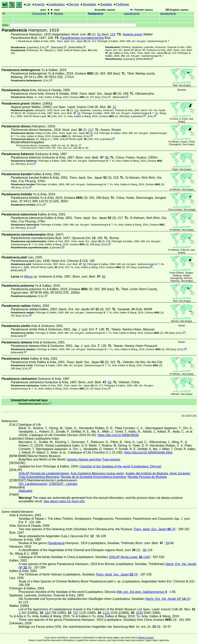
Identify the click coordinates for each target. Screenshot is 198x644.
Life (28, 4)
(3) (73, 41)
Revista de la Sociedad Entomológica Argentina (93, 477)
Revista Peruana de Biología (147, 477)
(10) (70, 261)
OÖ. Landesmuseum (33, 484)
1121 (106, 613)
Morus (28, 277)
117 (91, 130)
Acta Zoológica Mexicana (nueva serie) (97, 473)
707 (76, 613)
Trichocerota (39, 13)
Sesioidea (89, 4)
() (132, 13)
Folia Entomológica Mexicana (39, 477)
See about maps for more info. (64, 501)
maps (187, 85)
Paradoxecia (96, 13)
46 (144, 550)
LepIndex (33, 47)
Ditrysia (74, 4)
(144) (80, 50)
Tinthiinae (122, 4)
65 (107, 157)
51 (99, 34)
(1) (83, 34)
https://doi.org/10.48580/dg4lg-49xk (148, 452)
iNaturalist (57, 47)
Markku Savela (146, 638)
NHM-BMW (76, 47)
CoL (43, 47)
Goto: (69, 25)
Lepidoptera (57, 4)
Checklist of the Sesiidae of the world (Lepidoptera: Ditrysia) (120, 466)
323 (47, 613)
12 (114, 107)
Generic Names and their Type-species (94, 459)
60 (111, 53)
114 (113, 34)
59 (167, 543)
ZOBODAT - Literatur (63, 484)
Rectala (59, 13)
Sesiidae (106, 4)
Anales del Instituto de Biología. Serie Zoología (158, 473)
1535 (139, 613)
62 (79, 113)
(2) (123, 50)
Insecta (39, 4)
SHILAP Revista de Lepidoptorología (44, 473)
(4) (81, 309)
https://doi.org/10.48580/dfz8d (118, 435)
